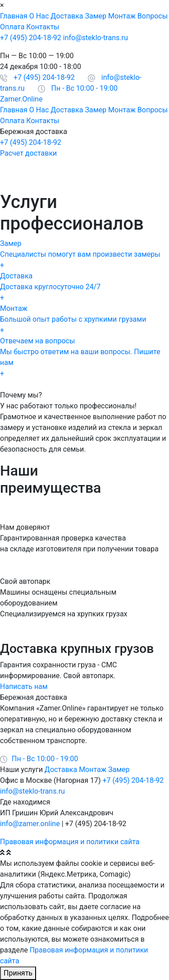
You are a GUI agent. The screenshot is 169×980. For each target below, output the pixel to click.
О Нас (39, 16)
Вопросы (153, 16)
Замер (96, 16)
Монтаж (122, 16)
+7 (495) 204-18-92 (31, 38)
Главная (14, 16)
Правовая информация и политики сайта (70, 842)
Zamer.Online (21, 99)
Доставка (67, 16)
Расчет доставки (28, 153)
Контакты (43, 27)
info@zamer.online (30, 824)
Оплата (12, 27)
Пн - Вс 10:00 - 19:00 (84, 88)
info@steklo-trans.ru (96, 38)
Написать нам (24, 686)
